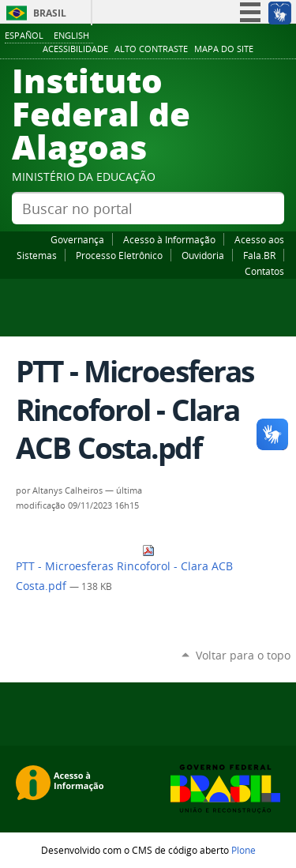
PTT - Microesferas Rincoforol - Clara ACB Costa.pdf (124, 569)
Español (24, 35)
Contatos (264, 271)
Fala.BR (259, 255)
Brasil (50, 13)
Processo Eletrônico (119, 255)
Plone (244, 850)
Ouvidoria (203, 255)
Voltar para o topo (243, 655)
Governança (77, 239)
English (71, 35)
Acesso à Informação (169, 239)
